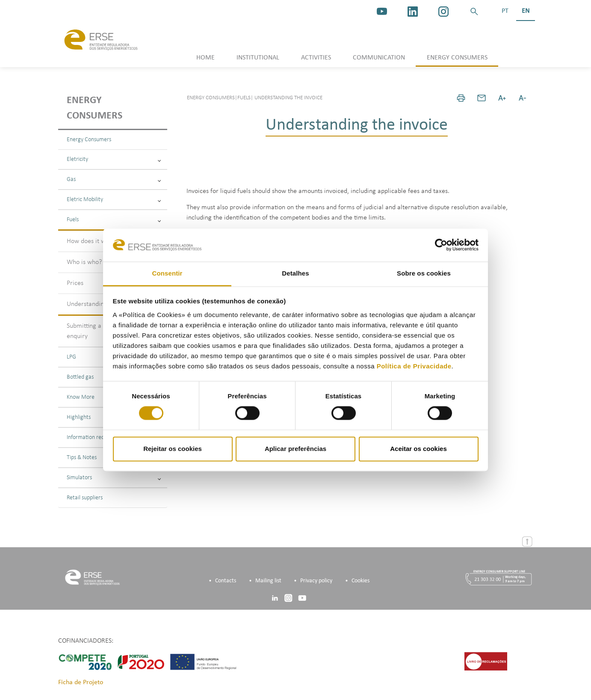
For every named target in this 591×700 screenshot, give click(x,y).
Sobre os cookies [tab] (424, 273)
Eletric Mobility (114, 200)
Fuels (114, 220)
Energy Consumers (89, 140)
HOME (205, 58)
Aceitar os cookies (418, 449)
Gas (114, 179)
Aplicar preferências (295, 449)
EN (526, 11)
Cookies (361, 581)
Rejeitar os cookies (173, 449)
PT (505, 11)
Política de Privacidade (414, 366)
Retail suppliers (85, 498)
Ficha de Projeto (81, 682)
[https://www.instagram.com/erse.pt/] (443, 12)
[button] (474, 12)
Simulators (114, 478)
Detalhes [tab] (295, 273)
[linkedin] (413, 12)
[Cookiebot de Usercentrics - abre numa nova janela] (441, 245)
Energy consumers (95, 108)
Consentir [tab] (167, 273)
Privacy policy (316, 581)
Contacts (226, 581)
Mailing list (268, 581)
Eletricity (114, 159)
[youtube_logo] (382, 12)
